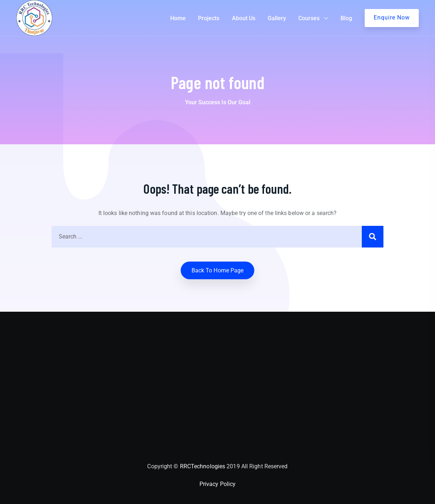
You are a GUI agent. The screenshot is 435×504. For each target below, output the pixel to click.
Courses (309, 18)
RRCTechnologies (203, 466)
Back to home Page (218, 270)
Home (178, 18)
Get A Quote (392, 18)
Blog (346, 18)
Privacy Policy (217, 484)
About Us (244, 18)
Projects (209, 18)
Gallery (277, 18)
